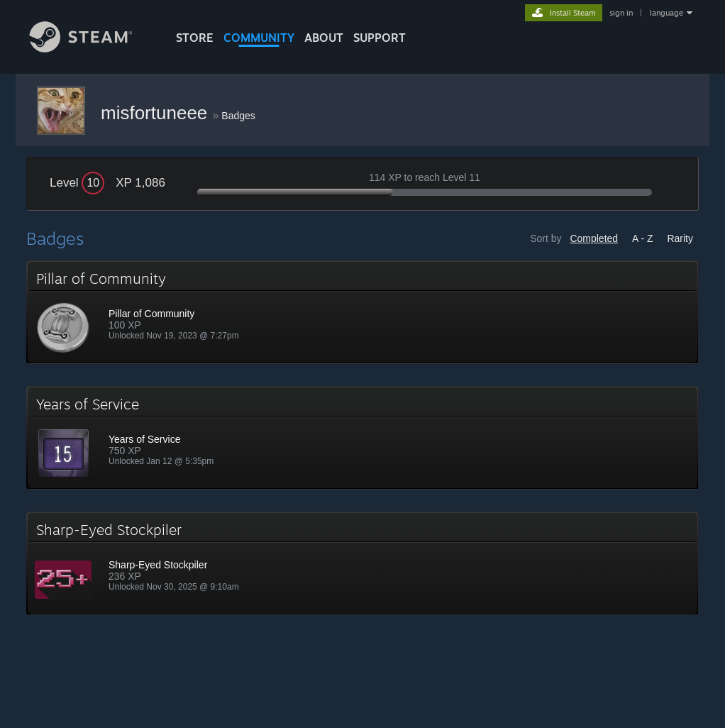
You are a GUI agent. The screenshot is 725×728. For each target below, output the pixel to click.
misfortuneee (157, 113)
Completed (594, 238)
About (324, 38)
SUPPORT (380, 38)
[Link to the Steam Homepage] (92, 49)
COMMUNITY (259, 38)
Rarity (680, 238)
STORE (195, 38)
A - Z (643, 238)
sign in (621, 13)
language (666, 13)
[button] (362, 312)
